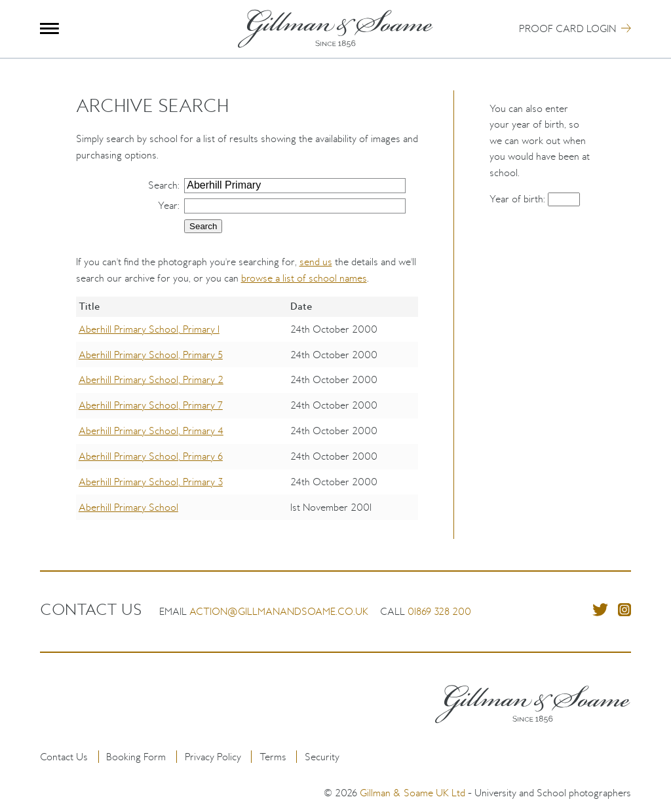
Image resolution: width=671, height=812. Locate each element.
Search (163, 185)
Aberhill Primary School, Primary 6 (151, 456)
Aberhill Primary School (128, 507)
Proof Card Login (567, 28)
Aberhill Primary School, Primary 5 (151, 355)
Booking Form (136, 757)
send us (316, 262)
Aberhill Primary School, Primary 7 (151, 405)
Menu (49, 28)
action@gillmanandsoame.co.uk (279, 611)
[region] (247, 418)
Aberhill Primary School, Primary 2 (151, 379)
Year (168, 205)
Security (322, 757)
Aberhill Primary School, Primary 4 (151, 431)
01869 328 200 (439, 611)
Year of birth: (519, 199)
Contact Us (64, 757)
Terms (273, 757)
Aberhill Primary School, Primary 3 (151, 482)
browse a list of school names (304, 278)
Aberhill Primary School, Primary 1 (149, 329)
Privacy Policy (213, 757)
